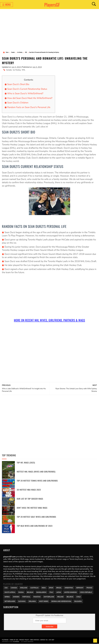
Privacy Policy (24, 640)
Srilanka (32, 601)
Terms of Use (14, 640)
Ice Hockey (17, 70)
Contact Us (44, 640)
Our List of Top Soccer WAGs (30, 499)
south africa (10, 592)
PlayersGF (52, 5)
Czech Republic (86, 592)
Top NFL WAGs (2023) (26, 463)
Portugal (26, 597)
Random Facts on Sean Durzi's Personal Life (29, 107)
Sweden (16, 597)
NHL (24, 70)
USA (6, 588)
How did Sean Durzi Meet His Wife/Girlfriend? (30, 98)
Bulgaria (78, 601)
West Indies (44, 601)
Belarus (70, 597)
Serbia (7, 597)
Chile (79, 597)
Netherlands (10, 601)
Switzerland (49, 597)
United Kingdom (71, 592)
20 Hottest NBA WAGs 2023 (29, 490)
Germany (80, 588)
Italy (51, 592)
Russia (21, 592)
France (89, 588)
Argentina (69, 588)
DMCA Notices (35, 640)
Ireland (60, 597)
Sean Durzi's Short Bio (18, 85)
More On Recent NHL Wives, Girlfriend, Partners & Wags (49, 320)
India (44, 588)
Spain (51, 588)
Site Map (52, 640)
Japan (59, 592)
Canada (9, 70)
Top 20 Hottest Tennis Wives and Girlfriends (37, 481)
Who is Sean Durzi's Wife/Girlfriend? (25, 94)
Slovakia (22, 601)
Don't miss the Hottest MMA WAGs (32, 508)
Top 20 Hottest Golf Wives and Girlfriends (36, 517)
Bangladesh (41, 592)
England (24, 588)
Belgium (30, 592)
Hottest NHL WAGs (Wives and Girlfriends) (36, 472)
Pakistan (37, 597)
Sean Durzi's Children (18, 103)
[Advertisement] (49, 30)
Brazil (59, 588)
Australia (34, 588)
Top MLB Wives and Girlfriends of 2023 (35, 526)
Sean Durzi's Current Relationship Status (27, 89)
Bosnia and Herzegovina (61, 601)
